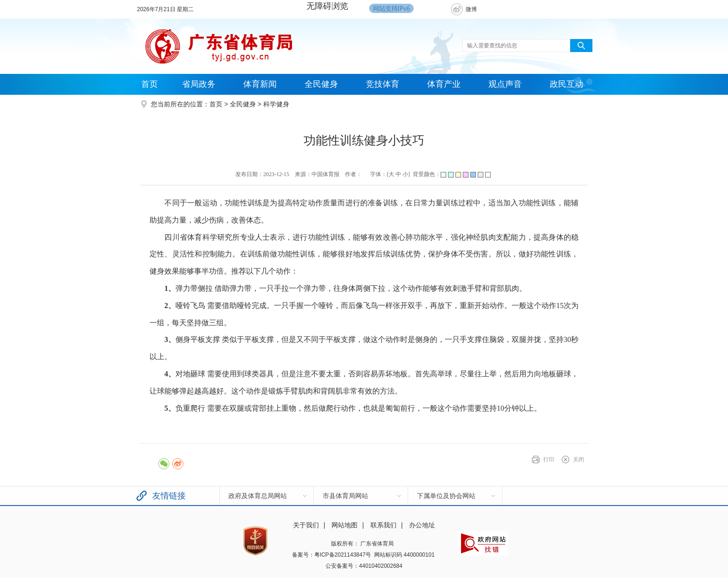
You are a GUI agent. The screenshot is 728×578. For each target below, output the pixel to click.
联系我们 (383, 525)
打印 (549, 460)
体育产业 (444, 84)
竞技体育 (383, 84)
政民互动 (566, 84)
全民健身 (321, 84)
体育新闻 (260, 84)
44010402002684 (380, 566)
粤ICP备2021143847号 (343, 555)
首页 (149, 84)
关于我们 (306, 525)
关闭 (578, 460)
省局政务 (199, 84)
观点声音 (505, 84)
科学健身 (276, 104)
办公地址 (422, 525)
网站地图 (344, 525)
